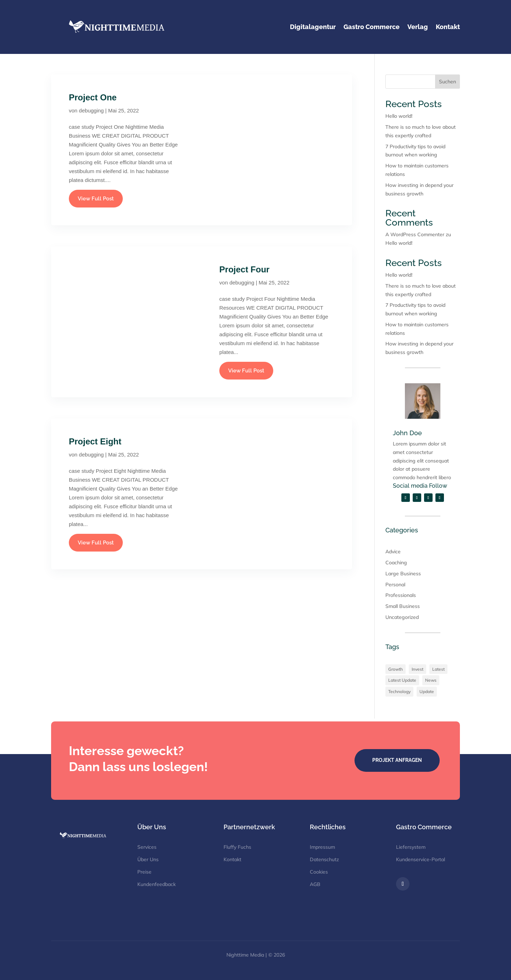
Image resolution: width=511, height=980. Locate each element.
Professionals (401, 595)
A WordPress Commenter (415, 234)
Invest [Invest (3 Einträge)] (417, 669)
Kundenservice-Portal (421, 859)
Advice (393, 552)
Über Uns (148, 859)
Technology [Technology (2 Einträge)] (399, 691)
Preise (144, 872)
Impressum (322, 847)
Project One (93, 97)
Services (147, 847)
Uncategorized (402, 617)
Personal (395, 585)
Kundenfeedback (156, 884)
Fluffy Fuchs (237, 847)
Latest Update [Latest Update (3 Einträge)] (402, 680)
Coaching (396, 563)
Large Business (403, 574)
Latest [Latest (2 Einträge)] (438, 669)
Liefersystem (411, 847)
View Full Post (96, 199)
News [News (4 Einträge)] (431, 680)
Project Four (244, 269)
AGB (315, 884)
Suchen (447, 82)
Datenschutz (324, 859)
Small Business (403, 606)
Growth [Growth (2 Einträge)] (395, 669)
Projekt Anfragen (397, 760)
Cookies (319, 872)
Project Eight (95, 441)
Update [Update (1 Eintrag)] (427, 691)
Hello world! (399, 116)
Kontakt (232, 859)
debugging (91, 110)
